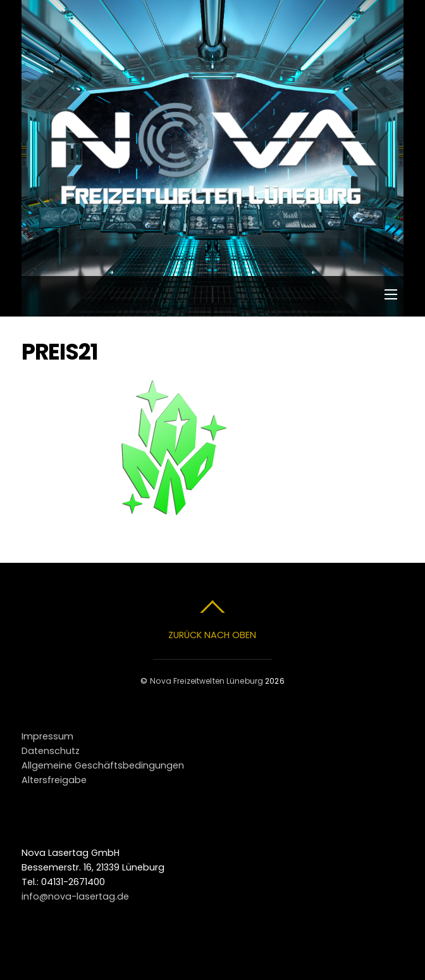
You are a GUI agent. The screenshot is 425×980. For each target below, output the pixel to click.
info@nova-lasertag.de (75, 896)
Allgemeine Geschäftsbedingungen (103, 765)
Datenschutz (51, 751)
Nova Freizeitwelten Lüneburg (206, 681)
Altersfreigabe (54, 780)
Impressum (47, 736)
